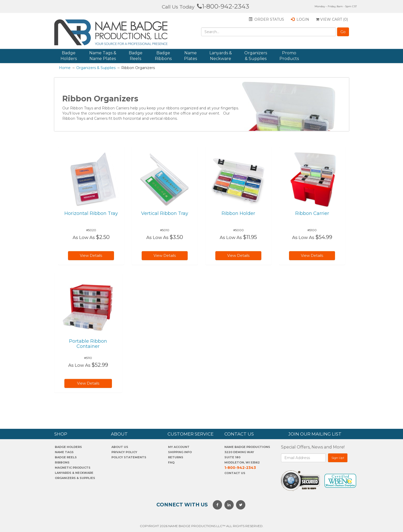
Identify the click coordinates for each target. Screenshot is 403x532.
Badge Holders (69, 56)
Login (300, 19)
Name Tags (64, 452)
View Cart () (332, 19)
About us (120, 447)
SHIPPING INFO (180, 452)
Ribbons (62, 462)
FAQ (171, 462)
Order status (266, 19)
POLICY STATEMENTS (129, 457)
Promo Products (289, 56)
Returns (176, 457)
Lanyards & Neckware (221, 56)
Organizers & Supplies (256, 56)
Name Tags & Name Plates (103, 56)
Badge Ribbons (163, 56)
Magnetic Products (73, 468)
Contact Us (235, 473)
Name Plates (191, 56)
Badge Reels (136, 56)
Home (65, 68)
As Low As (84, 237)
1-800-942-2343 (223, 6)
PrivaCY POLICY (124, 452)
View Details (91, 256)
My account (179, 447)
